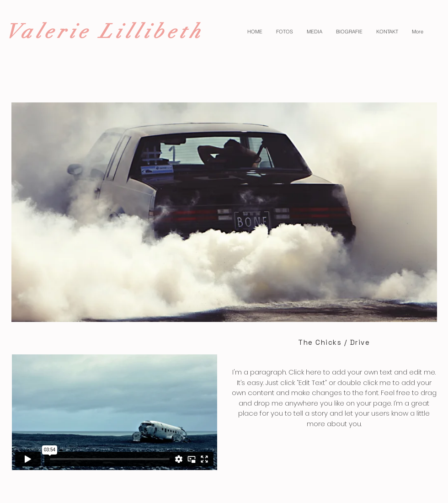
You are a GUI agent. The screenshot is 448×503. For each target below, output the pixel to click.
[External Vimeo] (114, 412)
